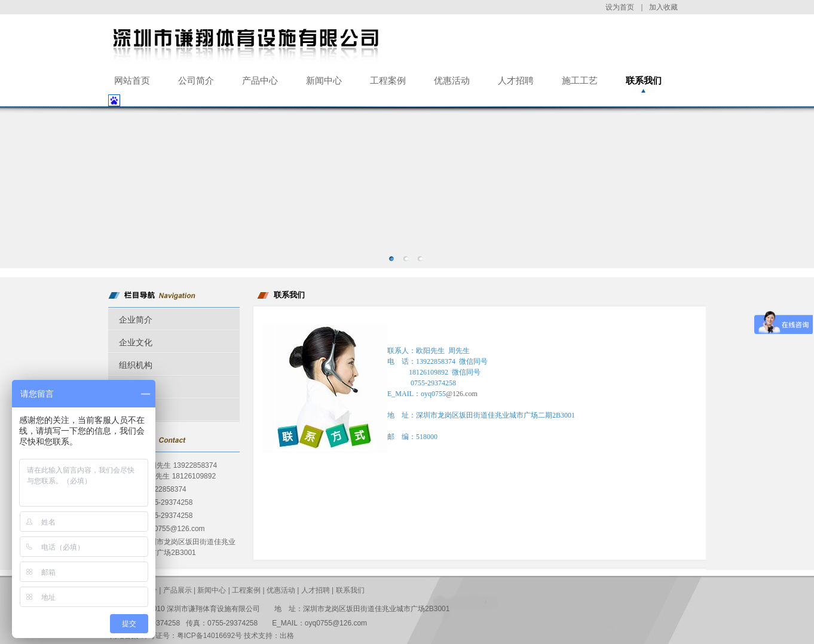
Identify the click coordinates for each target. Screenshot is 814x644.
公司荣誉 (136, 410)
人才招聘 (516, 81)
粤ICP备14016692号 (209, 636)
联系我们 (644, 81)
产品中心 (260, 81)
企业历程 (136, 388)
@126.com (462, 394)
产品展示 (178, 590)
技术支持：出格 (269, 636)
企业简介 (136, 320)
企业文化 (136, 342)
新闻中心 (324, 81)
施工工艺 (580, 81)
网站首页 (132, 81)
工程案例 (388, 81)
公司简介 (196, 81)
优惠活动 (452, 81)
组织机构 (136, 365)
